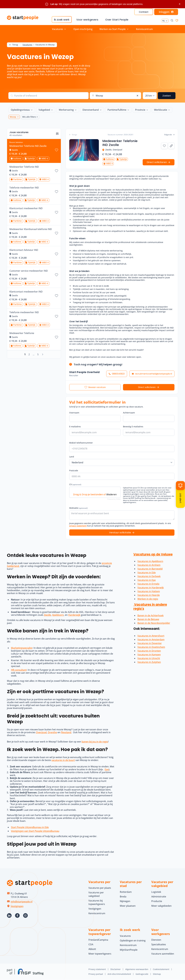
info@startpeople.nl (22, 902)
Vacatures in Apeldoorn (150, 561)
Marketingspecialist (22, 648)
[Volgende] (43, 354)
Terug (14, 45)
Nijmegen (125, 901)
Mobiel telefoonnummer (81, 442)
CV (75, 484)
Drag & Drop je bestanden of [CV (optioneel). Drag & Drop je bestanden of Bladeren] (95, 494)
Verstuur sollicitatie (120, 532)
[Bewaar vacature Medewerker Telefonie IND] (57, 171)
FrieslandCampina (98, 940)
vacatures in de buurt (63, 760)
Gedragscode (142, 974)
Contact (144, 12)
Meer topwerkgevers (100, 954)
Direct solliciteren (147, 387)
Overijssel (41, 732)
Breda (123, 897)
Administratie (159, 897)
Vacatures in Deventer (150, 643)
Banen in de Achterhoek (151, 615)
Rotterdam (126, 892)
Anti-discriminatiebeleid (119, 974)
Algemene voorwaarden (137, 969)
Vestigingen (17, 906)
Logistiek (156, 892)
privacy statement (78, 525)
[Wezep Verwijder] (17, 117)
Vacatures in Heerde (149, 595)
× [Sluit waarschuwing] (180, 4)
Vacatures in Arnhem (149, 565)
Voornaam (74, 412)
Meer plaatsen (128, 906)
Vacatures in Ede (147, 573)
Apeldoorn (58, 615)
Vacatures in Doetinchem (151, 647)
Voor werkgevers (87, 20)
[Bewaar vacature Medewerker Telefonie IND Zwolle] (57, 150)
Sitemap (157, 974)
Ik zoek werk (62, 20)
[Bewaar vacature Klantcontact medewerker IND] (57, 212)
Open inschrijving (83, 29)
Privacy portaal (96, 974)
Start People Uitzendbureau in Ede (30, 827)
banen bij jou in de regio (95, 742)
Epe (107, 769)
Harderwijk (74, 615)
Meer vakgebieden (161, 906)
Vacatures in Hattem (149, 591)
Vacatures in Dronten (149, 651)
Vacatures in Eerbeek (149, 576)
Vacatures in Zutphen (149, 662)
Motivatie (78, 507)
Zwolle (47, 615)
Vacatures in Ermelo (148, 584)
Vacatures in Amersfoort (151, 636)
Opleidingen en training (133, 941)
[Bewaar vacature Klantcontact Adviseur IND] (57, 254)
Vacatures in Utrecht (149, 658)
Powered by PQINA (114, 499)
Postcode (74, 470)
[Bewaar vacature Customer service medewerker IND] (57, 275)
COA (91, 944)
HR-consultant (19, 670)
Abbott (92, 949)
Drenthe (52, 732)
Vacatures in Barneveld (150, 569)
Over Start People (117, 20)
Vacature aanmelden (163, 954)
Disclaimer (116, 969)
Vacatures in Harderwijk (151, 588)
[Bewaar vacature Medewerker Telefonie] (57, 337)
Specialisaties (159, 944)
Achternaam (129, 412)
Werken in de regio (148, 599)
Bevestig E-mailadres (133, 426)
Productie (157, 901)
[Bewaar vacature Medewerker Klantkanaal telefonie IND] (57, 233)
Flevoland (66, 732)
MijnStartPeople (129, 950)
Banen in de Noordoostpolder (154, 623)
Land (72, 456)
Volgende (169, 134)
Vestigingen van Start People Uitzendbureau (35, 831)
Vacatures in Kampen (149, 655)
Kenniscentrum (144, 29)
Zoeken (167, 96)
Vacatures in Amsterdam (151, 639)
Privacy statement (97, 969)
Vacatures (27, 45)
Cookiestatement (161, 969)
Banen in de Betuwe (148, 619)
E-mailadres (75, 426)
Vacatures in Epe (147, 580)
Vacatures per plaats (100, 888)
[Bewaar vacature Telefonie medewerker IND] (57, 192)
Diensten (156, 940)
